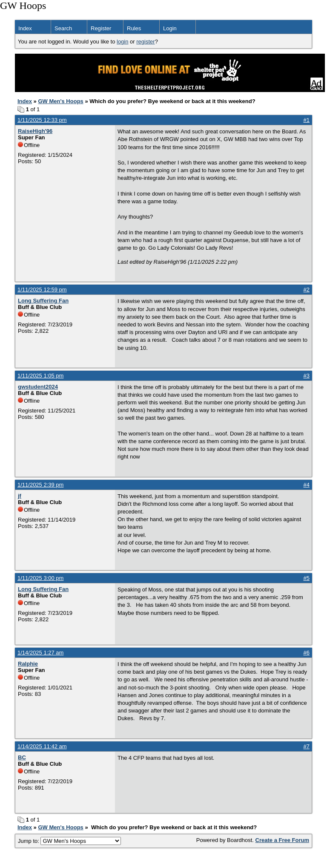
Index (25, 28)
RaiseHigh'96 (35, 131)
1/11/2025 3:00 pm (40, 578)
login (122, 42)
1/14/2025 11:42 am (42, 746)
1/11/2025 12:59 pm (42, 290)
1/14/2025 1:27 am (40, 653)
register (145, 42)
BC (22, 757)
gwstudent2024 (38, 387)
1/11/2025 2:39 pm (40, 485)
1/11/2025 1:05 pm (40, 376)
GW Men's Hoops (60, 101)
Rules (134, 28)
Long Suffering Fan (43, 301)
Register (101, 28)
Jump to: (69, 841)
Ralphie (28, 664)
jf (20, 496)
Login (170, 28)
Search (63, 28)
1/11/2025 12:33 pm (42, 120)
